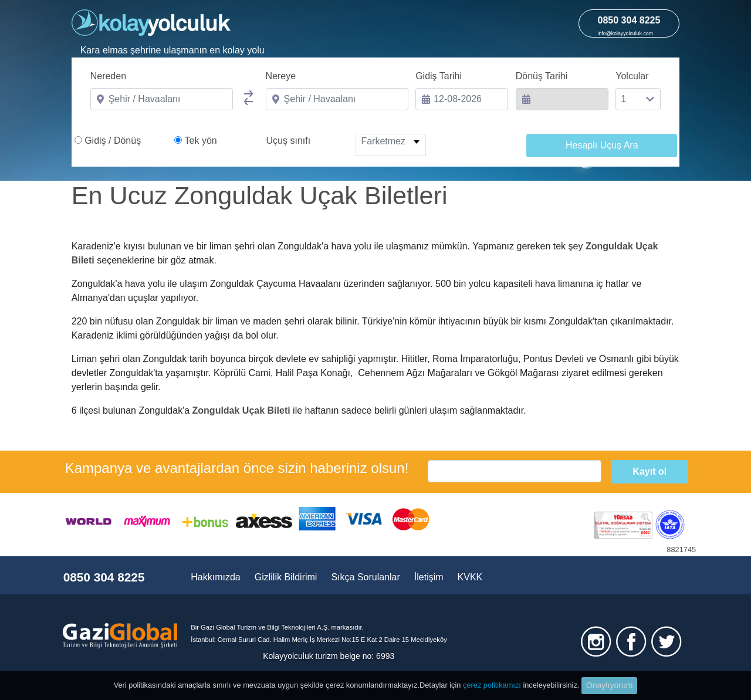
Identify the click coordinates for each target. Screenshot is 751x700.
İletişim (429, 577)
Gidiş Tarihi (439, 76)
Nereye (281, 76)
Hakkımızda (215, 577)
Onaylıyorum (609, 685)
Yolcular (632, 76)
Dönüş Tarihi (542, 76)
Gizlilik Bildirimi (286, 577)
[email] (515, 471)
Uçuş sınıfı (289, 141)
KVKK (470, 577)
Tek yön (201, 141)
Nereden (108, 76)
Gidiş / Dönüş (113, 141)
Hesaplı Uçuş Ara (602, 145)
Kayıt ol (649, 471)
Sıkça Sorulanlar (365, 577)
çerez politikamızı (492, 685)
